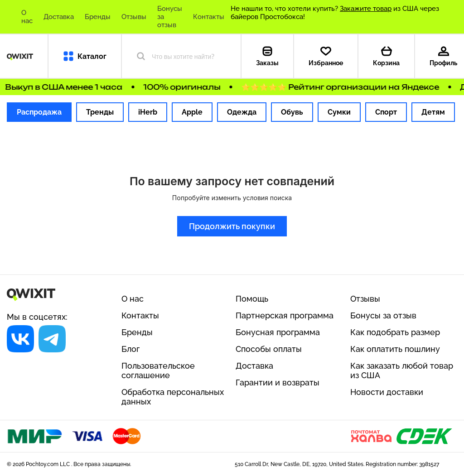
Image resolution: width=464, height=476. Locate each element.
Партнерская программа (285, 315)
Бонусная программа (278, 332)
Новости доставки (387, 392)
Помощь (252, 299)
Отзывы (134, 17)
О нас (27, 17)
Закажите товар (366, 9)
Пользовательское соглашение (158, 370)
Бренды (98, 17)
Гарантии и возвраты (278, 382)
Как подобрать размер (395, 332)
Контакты (209, 17)
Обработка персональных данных (173, 397)
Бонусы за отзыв (170, 17)
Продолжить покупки (232, 226)
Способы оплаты (269, 349)
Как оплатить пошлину (395, 349)
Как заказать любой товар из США (402, 370)
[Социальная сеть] (20, 339)
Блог (130, 349)
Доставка (59, 17)
